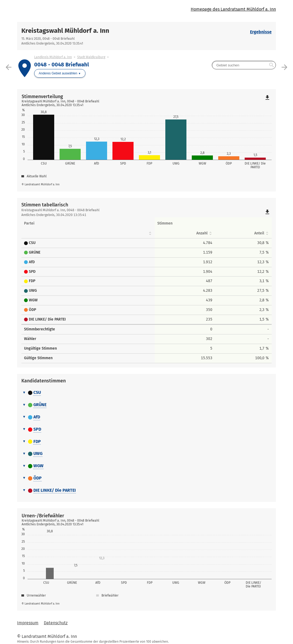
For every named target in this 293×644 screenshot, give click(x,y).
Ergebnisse (261, 32)
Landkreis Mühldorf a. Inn (53, 57)
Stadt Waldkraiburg (91, 57)
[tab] (146, 393)
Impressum (28, 623)
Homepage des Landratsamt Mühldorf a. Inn (233, 9)
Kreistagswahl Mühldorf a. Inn (65, 31)
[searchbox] (244, 65)
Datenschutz (56, 623)
